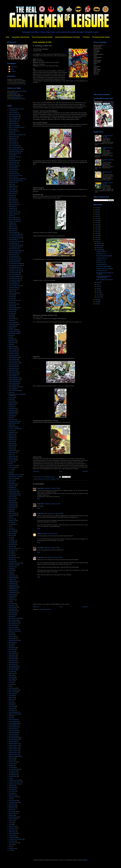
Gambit (10, 473)
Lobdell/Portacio (12, 591)
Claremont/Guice (13, 369)
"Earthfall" (11, 159)
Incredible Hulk (12, 521)
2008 (97, 302)
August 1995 (12, 326)
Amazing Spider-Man (14, 308)
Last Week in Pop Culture (15, 563)
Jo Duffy (11, 539)
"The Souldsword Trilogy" (15, 278)
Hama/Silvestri (12, 506)
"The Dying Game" (13, 243)
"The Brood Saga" (13, 232)
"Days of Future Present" (15, 148)
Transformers (12, 795)
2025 (97, 210)
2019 (97, 223)
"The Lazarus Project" (14, 258)
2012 (97, 237)
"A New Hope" (12, 111)
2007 (97, 304)
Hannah (39, 534)
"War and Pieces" (13, 289)
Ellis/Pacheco (12, 445)
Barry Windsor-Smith (14, 333)
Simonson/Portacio (13, 736)
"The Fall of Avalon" (13, 249)
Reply (39, 499)
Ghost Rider (11, 488)
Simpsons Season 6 (13, 755)
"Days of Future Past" (14, 146)
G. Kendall (13, 71)
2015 (97, 231)
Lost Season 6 (12, 605)
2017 (97, 227)
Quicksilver (11, 685)
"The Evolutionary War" (14, 247)
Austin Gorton (41, 514)
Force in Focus (12, 465)
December (99, 243)
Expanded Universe (13, 451)
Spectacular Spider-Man (14, 756)
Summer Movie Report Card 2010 (104, 256)
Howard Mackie (12, 515)
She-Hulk (11, 716)
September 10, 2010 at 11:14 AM (52, 488)
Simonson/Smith (12, 742)
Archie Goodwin (12, 319)
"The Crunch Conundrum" (15, 236)
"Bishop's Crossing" (13, 125)
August (98, 282)
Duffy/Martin (11, 438)
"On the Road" (12, 210)
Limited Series (12, 576)
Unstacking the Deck (14, 802)
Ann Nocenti (11, 313)
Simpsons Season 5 (13, 753)
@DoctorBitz (14, 93)
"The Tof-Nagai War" (13, 282)
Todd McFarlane (12, 788)
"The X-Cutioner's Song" (14, 286)
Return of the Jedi (13, 692)
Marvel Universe (12, 628)
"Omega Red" (12, 208)
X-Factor (11, 821)
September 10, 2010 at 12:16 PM (55, 514)
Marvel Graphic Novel (14, 622)
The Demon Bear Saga (14, 769)
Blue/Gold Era (12, 341)
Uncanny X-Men (12, 800)
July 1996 (11, 554)
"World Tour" (12, 291)
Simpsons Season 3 (13, 749)
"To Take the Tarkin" (13, 287)
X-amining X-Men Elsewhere (15, 839)
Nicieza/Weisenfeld (13, 666)
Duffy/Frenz (11, 434)
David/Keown (12, 405)
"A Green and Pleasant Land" (16, 109)
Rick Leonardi (12, 694)
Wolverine (11, 815)
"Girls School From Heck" (15, 175)
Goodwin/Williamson (13, 495)
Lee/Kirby (11, 569)
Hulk (10, 517)
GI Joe (10, 471)
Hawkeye (11, 510)
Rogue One (11, 699)
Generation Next (12, 484)
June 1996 (11, 556)
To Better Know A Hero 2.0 (15, 782)
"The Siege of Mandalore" (15, 276)
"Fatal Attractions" (13, 162)
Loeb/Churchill (12, 594)
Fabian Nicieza (12, 453)
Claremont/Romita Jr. (14, 378)
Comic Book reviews (41, 479)
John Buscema (12, 545)
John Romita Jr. (12, 550)
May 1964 (11, 633)
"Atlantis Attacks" (13, 124)
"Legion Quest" (12, 194)
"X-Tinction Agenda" (13, 293)
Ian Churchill (12, 519)
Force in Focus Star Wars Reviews (42, 37)
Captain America (13, 348)
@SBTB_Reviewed (16, 97)
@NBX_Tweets (17, 94)
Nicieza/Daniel (12, 655)
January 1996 (12, 532)
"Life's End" (11, 197)
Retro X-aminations (13, 690)
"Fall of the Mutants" (13, 160)
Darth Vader (11, 401)
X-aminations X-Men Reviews (21, 37)
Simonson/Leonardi (13, 731)
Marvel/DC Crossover (14, 631)
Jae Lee (10, 528)
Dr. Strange (11, 431)
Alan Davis (11, 302)
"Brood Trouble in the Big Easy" (16, 135)
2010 (97, 242)
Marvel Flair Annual (13, 620)
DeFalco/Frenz (12, 420)
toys (10, 847)
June (98, 286)
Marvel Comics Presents (14, 618)
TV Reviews (86, 37)
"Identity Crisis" (12, 183)
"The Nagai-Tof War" (13, 262)
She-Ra (10, 718)
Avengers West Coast (14, 332)
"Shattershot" (12, 225)
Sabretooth (11, 703)
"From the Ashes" (13, 170)
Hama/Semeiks (12, 504)
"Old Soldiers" (12, 206)
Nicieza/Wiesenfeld (13, 668)
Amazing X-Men (12, 310)
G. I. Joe (11, 469)
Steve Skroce (12, 764)
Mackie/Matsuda (12, 611)
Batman (10, 335)
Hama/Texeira (12, 508)
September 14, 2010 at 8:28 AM (52, 548)
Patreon (10, 675)
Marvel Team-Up (13, 626)
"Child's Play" (12, 140)
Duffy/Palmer (12, 440)
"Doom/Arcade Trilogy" (14, 153)
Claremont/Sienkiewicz (14, 380)
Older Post (85, 471)
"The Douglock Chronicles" (15, 241)
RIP (9, 686)
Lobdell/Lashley (12, 585)
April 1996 (11, 317)
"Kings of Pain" (12, 190)
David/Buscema (12, 403)
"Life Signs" (11, 195)
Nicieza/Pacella (12, 661)
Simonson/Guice (13, 729)
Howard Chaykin (13, 513)
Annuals (10, 315)
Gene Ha (11, 482)
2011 (97, 240)
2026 (97, 208)
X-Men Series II (12, 832)
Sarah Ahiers (41, 488)
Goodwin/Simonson (13, 493)
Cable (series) (12, 346)
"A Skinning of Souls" (14, 114)
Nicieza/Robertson (13, 662)
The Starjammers (13, 773)
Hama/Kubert (12, 502)
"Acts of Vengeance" (13, 116)
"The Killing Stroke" (13, 256)
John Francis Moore (13, 548)
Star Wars (11, 760)
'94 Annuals (11, 297)
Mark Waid (11, 616)
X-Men (58, 479)
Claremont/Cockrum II (14, 363)
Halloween (11, 500)
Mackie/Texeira (12, 613)
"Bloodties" (11, 133)
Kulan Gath (11, 559)
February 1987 (12, 458)
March (98, 293)
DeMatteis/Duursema (14, 421)
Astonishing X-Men (13, 324)
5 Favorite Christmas (14, 300)
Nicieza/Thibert (12, 664)
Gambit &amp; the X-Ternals (15, 475)
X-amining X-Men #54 (101, 252)
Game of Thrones (13, 478)
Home (8, 37)
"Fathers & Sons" (13, 164)
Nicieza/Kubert (12, 657)
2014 (97, 233)
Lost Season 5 (12, 604)
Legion (10, 572)
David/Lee (11, 407)
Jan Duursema (12, 530)
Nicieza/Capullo (12, 653)
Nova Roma (11, 672)
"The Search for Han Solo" (15, 269)
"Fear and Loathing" (13, 166)
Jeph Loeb (11, 535)
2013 (97, 235)
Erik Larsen (11, 447)
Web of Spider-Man (13, 812)
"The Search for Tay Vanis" (15, 271)
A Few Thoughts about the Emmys (104, 280)
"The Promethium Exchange (15, 264)
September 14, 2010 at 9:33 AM (55, 557)
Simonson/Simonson (14, 740)
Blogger (86, 860)
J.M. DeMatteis (12, 524)
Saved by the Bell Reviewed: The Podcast (68, 37)
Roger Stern (11, 697)
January (99, 297)
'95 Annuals (11, 299)
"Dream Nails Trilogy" (14, 157)
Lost (10, 602)
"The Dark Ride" (12, 240)
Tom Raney (11, 793)
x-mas (10, 850)
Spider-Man (11, 758)
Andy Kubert (12, 311)
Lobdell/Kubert (12, 583)
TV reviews (11, 767)
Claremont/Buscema (13, 357)
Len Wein (11, 574)
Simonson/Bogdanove (14, 723)
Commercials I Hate (101, 262)
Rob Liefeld (11, 696)
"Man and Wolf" (12, 201)
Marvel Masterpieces (14, 624)
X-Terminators (12, 836)
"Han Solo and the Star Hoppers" (16, 179)
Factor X (11, 454)
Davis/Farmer (12, 414)
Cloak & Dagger (12, 389)
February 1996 (12, 460)
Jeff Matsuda (12, 534)
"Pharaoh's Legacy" (13, 214)
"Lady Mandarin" (13, 192)
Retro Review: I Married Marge (104, 266)
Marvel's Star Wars (13, 629)
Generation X (12, 486)
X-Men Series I (12, 830)
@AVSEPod (22, 99)
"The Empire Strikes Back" (15, 245)
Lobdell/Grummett (13, 581)
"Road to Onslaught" (13, 219)
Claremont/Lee (12, 370)
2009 (97, 300)
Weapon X (11, 810)
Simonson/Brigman (13, 725)
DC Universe (12, 397)
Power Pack (11, 681)
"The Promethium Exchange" (15, 265)
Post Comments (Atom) (45, 609)
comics (48, 479)
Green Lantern (12, 499)
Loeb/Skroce (12, 600)
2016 (97, 229)
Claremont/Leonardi (13, 372)
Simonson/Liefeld (13, 732)
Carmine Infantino (13, 350)
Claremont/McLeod (13, 374)
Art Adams (11, 321)
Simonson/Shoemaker (14, 738)
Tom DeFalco (12, 789)
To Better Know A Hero (14, 780)
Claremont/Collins (13, 365)
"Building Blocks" (13, 138)
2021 (97, 218)
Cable (10, 345)
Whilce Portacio (12, 813)
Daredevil (11, 399)
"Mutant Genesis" (13, 203)
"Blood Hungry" (12, 129)
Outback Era (12, 673)
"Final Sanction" (12, 168)
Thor (10, 778)
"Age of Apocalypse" (13, 118)
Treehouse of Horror (13, 797)
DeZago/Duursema (13, 423)
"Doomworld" (12, 155)
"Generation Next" (13, 173)
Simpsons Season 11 (14, 745)
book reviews (12, 841)
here (25, 84)
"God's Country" (12, 177)
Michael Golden (12, 637)
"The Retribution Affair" (14, 267)
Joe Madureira (12, 541)
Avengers (11, 328)
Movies (10, 646)
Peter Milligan (12, 679)
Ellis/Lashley (12, 443)
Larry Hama (11, 561)
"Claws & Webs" (12, 142)
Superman (11, 766)
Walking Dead (12, 806)
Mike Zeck (11, 644)
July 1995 (11, 552)
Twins (10, 799)
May (98, 289)
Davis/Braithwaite (13, 412)
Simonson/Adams (13, 719)
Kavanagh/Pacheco (13, 558)
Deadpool (11, 425)
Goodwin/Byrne (12, 489)
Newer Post (36, 471)
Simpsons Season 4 (13, 751)
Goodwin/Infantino (13, 491)
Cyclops (10, 392)
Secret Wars (12, 708)
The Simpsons (12, 771)
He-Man (10, 512)
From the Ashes (12, 467)
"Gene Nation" (12, 172)
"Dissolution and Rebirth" (15, 151)
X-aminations (53, 479)
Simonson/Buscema (13, 727)
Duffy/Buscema (12, 432)
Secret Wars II (12, 710)
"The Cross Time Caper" (14, 234)
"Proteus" (11, 216)
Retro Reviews (12, 688)
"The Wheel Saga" (13, 284)
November (99, 246)
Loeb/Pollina (12, 596)
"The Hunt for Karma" (14, 253)
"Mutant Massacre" (13, 205)
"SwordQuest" (12, 230)
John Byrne (11, 546)
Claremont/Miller (12, 376)
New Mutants (12, 648)
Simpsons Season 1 (13, 743)
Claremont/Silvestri (13, 381)
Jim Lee (10, 537)
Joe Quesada (12, 543)
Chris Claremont (12, 352)
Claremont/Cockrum (13, 361)
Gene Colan (11, 480)
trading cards (12, 848)
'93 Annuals (11, 295)
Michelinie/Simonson (14, 640)
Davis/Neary (11, 416)
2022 (97, 216)
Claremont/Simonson (14, 383)
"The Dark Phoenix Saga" (15, 238)
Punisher (11, 683)
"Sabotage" (11, 223)
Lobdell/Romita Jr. (13, 592)
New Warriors (12, 650)
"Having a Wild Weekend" (15, 181)
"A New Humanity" (13, 113)
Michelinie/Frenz (12, 639)
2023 (97, 214)
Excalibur (11, 449)
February (99, 295)
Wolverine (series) (13, 817)
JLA (10, 526)
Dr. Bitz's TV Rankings (14, 429)
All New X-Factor (13, 304)
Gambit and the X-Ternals (15, 477)
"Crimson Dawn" (12, 144)
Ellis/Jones (11, 442)
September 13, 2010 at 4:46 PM (49, 534)
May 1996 (11, 635)
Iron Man (11, 523)
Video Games (12, 804)
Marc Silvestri (12, 615)
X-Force (10, 823)
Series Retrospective (14, 712)
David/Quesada (12, 408)
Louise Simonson (13, 607)
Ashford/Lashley (12, 322)
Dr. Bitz (12, 69)
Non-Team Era (12, 670)
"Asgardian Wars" (13, 122)
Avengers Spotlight (13, 330)
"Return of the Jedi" (13, 218)
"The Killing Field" (13, 254)
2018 (97, 225)
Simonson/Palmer (13, 734)
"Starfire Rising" (12, 229)
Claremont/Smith (13, 385)
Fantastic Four (12, 456)
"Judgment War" (12, 186)
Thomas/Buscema (13, 775)
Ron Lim (11, 701)
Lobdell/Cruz (12, 580)
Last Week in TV (13, 565)
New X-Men (11, 651)
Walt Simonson (12, 808)
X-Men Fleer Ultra (13, 828)
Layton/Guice (12, 567)
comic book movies (13, 843)
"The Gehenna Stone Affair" (15, 251)
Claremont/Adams (13, 356)
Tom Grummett (12, 791)
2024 (97, 212)
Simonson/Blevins (13, 721)
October (99, 248)
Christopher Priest (13, 354)
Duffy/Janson (12, 436)
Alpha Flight (11, 306)
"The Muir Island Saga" (14, 260)
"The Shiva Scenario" (14, 275)
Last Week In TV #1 (101, 260)
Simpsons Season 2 (13, 747)
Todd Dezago (12, 786)
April (98, 291)
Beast (10, 337)
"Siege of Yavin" (12, 227)
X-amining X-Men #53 (101, 258)
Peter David (11, 677)
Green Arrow (12, 497)
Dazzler (10, 418)
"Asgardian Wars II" (13, 120)
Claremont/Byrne (13, 359)
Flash (10, 464)
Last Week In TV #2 (101, 254)
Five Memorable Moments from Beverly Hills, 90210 (104, 277)
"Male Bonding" (12, 199)
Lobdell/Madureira (13, 587)
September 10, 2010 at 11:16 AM (52, 504)
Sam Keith (11, 705)
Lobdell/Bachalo (12, 578)
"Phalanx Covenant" (13, 212)
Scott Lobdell (12, 707)
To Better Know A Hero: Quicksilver (105, 269)
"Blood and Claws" (13, 131)
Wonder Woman (12, 819)
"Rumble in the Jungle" (14, 221)
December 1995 (12, 427)
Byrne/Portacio (12, 343)
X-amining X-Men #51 (101, 271)
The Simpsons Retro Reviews (101, 37)
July (98, 284)
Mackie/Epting (12, 609)
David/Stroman (12, 410)
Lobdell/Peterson (13, 589)
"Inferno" (11, 184)
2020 (97, 221)
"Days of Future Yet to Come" (16, 149)
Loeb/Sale (11, 598)
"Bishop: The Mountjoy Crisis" (16, 127)
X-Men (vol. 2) (12, 826)
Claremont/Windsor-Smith (15, 387)
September (99, 250)
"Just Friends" (12, 188)
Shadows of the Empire (14, 714)
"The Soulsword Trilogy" (14, 280)
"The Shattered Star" (14, 273)
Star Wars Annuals (13, 762)
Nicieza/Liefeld (12, 659)
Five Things (11, 462)
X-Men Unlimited (13, 834)
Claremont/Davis (13, 367)
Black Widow (12, 339)
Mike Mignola (12, 642)
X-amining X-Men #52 (101, 264)
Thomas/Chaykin (13, 777)
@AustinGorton (23, 91)
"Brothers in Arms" (13, 136)
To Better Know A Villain (14, 784)
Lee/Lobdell (11, 570)
